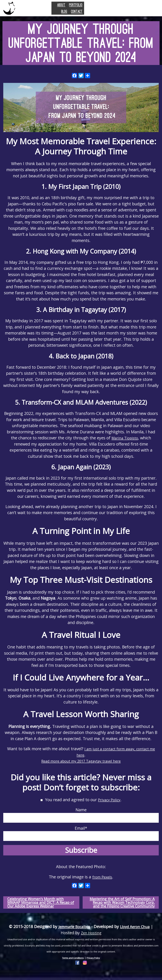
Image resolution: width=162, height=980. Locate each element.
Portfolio (111, 10)
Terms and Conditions (72, 963)
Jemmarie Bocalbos (73, 932)
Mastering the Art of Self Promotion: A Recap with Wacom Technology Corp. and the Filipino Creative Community (123, 905)
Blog (130, 10)
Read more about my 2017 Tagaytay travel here (81, 761)
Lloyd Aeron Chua (137, 932)
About (90, 10)
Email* (81, 833)
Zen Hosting (91, 938)
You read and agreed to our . (81, 800)
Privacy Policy (109, 800)
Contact (148, 10)
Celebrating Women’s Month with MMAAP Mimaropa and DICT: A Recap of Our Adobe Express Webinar (39, 905)
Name (81, 815)
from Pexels (102, 877)
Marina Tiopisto (125, 438)
